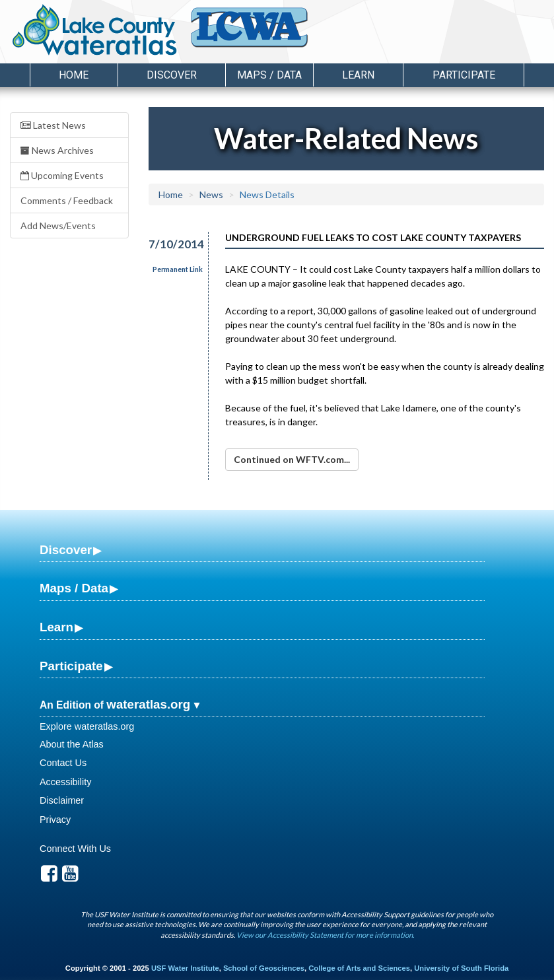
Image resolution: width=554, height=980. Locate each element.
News (211, 194)
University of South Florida (461, 968)
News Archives (57, 150)
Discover (66, 550)
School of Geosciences (264, 968)
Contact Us (63, 763)
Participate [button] (464, 75)
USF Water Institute (185, 968)
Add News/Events (58, 226)
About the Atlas (72, 744)
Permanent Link (178, 269)
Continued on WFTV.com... (292, 459)
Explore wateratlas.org (87, 726)
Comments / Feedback (67, 200)
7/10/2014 (171, 244)
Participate (71, 666)
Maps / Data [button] (269, 75)
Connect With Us (75, 849)
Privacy (55, 820)
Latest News (53, 125)
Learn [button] (358, 75)
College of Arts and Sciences (359, 968)
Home (74, 75)
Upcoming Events (62, 175)
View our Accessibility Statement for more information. (325, 935)
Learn (56, 627)
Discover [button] (172, 75)
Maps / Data (74, 588)
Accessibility (65, 782)
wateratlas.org (148, 704)
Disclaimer (62, 800)
